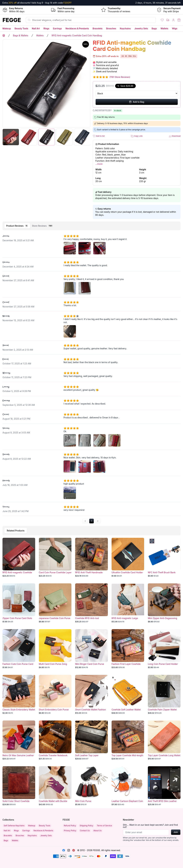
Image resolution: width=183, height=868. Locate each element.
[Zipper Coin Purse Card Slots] (19, 603)
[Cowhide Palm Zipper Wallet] (164, 695)
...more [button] (99, 164)
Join (176, 832)
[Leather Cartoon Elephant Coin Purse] (128, 786)
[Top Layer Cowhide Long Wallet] (164, 740)
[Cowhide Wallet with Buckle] (55, 786)
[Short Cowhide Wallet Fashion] (91, 695)
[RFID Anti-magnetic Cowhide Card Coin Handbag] (19, 558)
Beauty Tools (21, 28)
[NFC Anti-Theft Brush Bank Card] (164, 558)
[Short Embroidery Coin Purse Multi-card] (55, 695)
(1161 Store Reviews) (120, 77)
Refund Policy (70, 826)
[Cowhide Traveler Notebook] (55, 740)
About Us (97, 831)
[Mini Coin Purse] (91, 786)
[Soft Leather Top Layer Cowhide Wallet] (91, 740)
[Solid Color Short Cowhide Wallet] (19, 786)
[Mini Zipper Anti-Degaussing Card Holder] (164, 603)
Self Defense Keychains (14, 826)
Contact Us (85, 831)
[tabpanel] (91, 377)
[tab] (17, 226)
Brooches (111, 28)
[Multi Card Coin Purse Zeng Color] (55, 649)
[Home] (12, 20)
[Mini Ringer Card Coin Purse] (91, 649)
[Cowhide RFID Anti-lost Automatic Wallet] (91, 603)
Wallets (164, 28)
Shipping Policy (86, 826)
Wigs (175, 28)
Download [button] (175, 136)
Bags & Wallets (21, 35)
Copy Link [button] (137, 136)
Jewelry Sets (141, 28)
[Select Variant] (137, 93)
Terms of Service (104, 826)
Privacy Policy (70, 831)
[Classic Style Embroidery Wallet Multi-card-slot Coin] (19, 695)
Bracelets (98, 28)
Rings (46, 28)
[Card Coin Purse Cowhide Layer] (55, 558)
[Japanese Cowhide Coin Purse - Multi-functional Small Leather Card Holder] (55, 603)
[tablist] (91, 226)
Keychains (125, 28)
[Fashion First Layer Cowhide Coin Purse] (128, 649)
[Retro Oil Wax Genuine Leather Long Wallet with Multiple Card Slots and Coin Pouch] (19, 740)
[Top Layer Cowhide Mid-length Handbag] (128, 740)
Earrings (57, 28)
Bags (154, 28)
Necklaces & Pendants (77, 28)
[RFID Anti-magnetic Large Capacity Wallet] (128, 603)
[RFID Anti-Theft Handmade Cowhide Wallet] (91, 558)
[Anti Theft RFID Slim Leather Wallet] (164, 786)
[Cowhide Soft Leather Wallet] (128, 695)
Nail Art (36, 28)
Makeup (7, 28)
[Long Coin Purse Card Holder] (164, 649)
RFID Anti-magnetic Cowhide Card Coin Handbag (77, 35)
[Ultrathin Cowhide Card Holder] (128, 558)
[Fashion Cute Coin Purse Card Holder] (19, 649)
